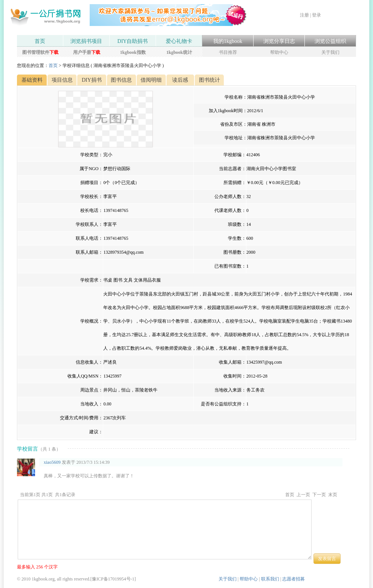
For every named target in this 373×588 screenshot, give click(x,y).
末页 (333, 495)
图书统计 (209, 80)
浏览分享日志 (279, 41)
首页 (40, 41)
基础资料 (32, 80)
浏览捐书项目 (86, 41)
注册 (304, 15)
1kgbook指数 (133, 52)
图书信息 (121, 80)
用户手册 (87, 52)
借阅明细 (151, 80)
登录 (316, 15)
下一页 (319, 495)
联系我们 (270, 579)
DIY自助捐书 (133, 41)
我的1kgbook (228, 41)
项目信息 (62, 80)
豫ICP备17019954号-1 (113, 579)
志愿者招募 (294, 579)
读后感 (180, 80)
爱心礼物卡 (179, 41)
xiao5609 (52, 462)
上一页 (303, 495)
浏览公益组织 (330, 41)
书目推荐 (228, 52)
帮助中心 (279, 52)
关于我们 (330, 52)
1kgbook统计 (179, 52)
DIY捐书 (92, 80)
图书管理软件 (40, 52)
